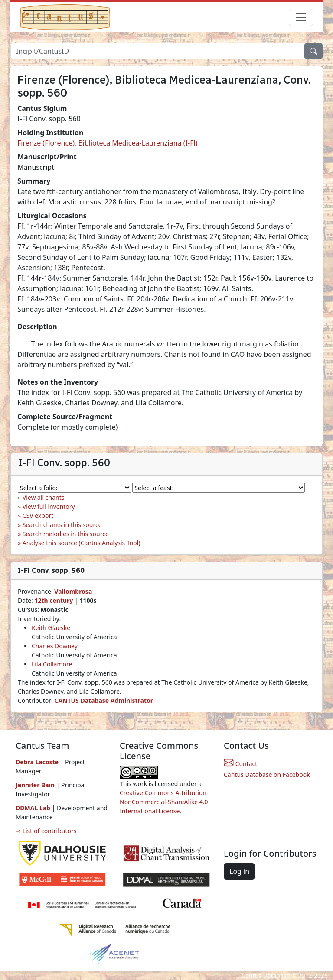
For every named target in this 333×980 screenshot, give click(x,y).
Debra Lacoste (37, 762)
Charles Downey (55, 646)
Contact (240, 764)
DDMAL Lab (33, 808)
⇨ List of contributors (46, 831)
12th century (54, 600)
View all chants (44, 497)
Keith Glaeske (51, 628)
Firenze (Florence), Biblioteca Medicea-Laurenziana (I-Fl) (107, 143)
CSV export (38, 516)
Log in (239, 871)
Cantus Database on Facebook (267, 775)
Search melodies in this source (66, 534)
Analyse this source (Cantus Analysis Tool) (82, 543)
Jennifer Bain (36, 785)
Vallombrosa (73, 591)
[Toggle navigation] (301, 17)
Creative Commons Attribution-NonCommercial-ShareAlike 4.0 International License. (164, 802)
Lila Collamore (52, 664)
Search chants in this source (62, 525)
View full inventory (49, 506)
